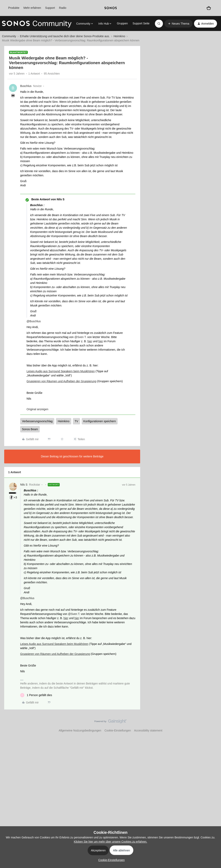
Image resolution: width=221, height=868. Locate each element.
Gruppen (122, 23)
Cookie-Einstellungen (118, 730)
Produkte (14, 8)
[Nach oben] (213, 725)
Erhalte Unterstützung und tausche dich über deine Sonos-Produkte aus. (65, 36)
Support (50, 8)
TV (76, 421)
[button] (178, 24)
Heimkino (119, 36)
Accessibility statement (148, 730)
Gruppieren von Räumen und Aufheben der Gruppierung (61, 381)
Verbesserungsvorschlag (37, 421)
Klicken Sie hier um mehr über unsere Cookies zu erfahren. (110, 842)
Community (9, 36)
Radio (63, 8)
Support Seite (141, 23)
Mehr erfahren (32, 8)
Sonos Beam (30, 429)
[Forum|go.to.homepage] (37, 24)
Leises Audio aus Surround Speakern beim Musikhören (61, 371)
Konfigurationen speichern (100, 421)
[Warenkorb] (209, 8)
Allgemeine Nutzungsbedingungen (80, 730)
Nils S (24, 485)
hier (90, 341)
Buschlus (26, 86)
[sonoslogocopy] (111, 8)
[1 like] (36, 695)
